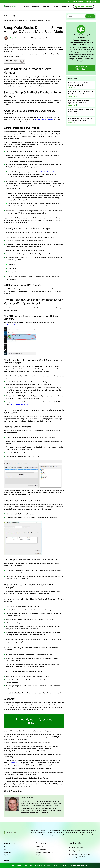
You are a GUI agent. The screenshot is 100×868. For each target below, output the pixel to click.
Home (26, 7)
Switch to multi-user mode (20, 404)
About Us (36, 7)
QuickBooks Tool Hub (11, 325)
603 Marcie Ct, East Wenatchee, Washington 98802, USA (81, 856)
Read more (71, 87)
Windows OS (15, 763)
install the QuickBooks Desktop (48, 172)
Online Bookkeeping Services (44, 852)
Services (46, 7)
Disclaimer (6, 861)
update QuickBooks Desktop (44, 120)
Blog (56, 7)
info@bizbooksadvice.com (74, 2)
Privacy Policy (8, 852)
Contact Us (65, 7)
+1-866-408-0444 (77, 847)
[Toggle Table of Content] (21, 61)
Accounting (40, 38)
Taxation (39, 855)
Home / (7, 16)
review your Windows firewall (34, 289)
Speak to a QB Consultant (81, 68)
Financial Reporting (42, 849)
